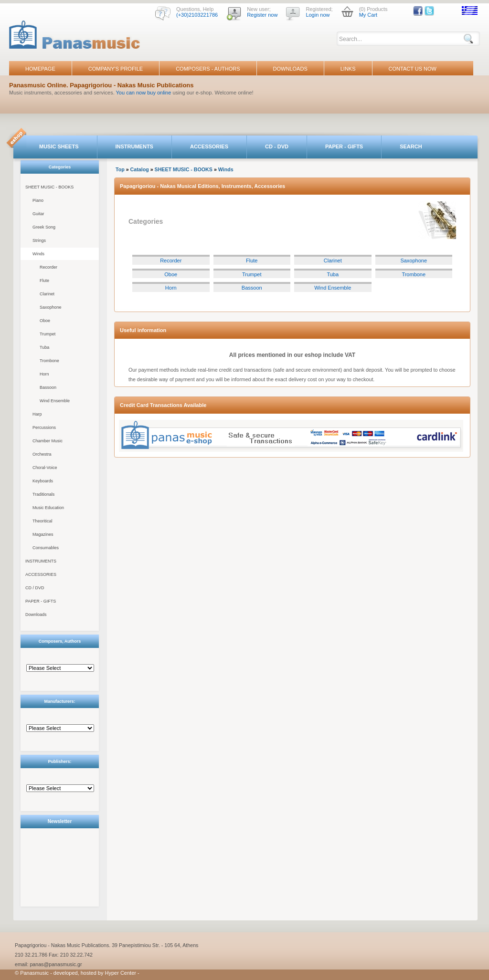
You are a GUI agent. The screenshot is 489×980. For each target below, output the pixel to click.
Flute (44, 281)
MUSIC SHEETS (59, 146)
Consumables (46, 548)
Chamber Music (48, 441)
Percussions (44, 427)
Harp (37, 414)
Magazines (43, 534)
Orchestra (42, 454)
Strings (39, 240)
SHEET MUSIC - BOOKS (49, 187)
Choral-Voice (45, 468)
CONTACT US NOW (413, 69)
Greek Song (44, 227)
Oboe (45, 321)
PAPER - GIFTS (344, 146)
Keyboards (43, 481)
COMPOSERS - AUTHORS (208, 69)
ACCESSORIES (209, 146)
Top (120, 169)
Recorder (48, 267)
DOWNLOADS (290, 69)
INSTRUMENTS (134, 146)
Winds (38, 254)
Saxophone (51, 307)
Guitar (38, 214)
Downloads (36, 615)
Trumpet (48, 334)
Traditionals (43, 494)
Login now (318, 15)
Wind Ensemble (55, 401)
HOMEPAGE (40, 69)
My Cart (368, 15)
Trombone (49, 361)
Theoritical (43, 521)
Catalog (140, 169)
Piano (38, 200)
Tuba (44, 347)
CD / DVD (35, 588)
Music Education (48, 508)
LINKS (348, 69)
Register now (262, 15)
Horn (44, 374)
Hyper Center (121, 973)
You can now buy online (144, 93)
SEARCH (411, 146)
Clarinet (47, 294)
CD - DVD (277, 146)
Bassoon (48, 387)
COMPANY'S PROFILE (116, 69)
